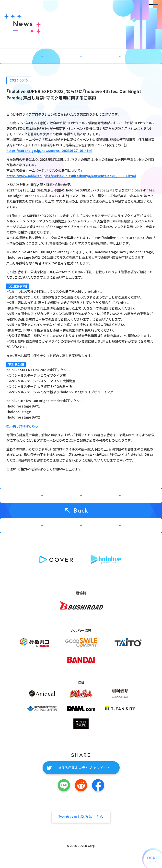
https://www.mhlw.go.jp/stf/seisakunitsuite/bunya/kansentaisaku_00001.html (71, 176)
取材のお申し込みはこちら (81, 817)
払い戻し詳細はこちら (22, 426)
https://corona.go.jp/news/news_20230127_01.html (49, 151)
